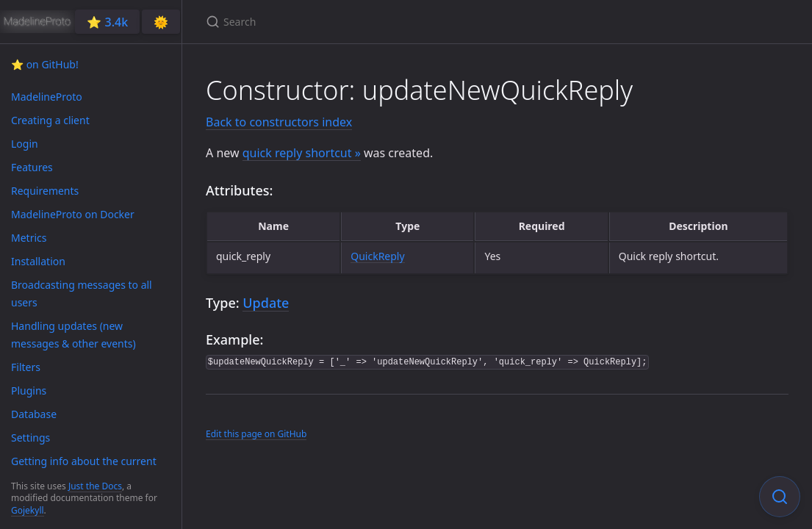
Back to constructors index (279, 122)
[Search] (379, 22)
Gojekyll (28, 510)
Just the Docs (95, 486)
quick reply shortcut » (302, 153)
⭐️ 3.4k (107, 22)
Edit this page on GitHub (256, 434)
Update (266, 303)
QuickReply (377, 256)
